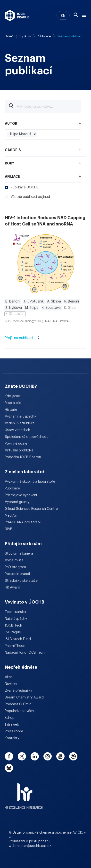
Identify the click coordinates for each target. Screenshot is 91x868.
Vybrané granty (17, 502)
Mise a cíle (13, 403)
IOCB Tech (13, 626)
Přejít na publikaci (27, 338)
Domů (9, 36)
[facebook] (9, 756)
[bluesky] (9, 768)
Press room (14, 731)
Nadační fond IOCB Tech (25, 653)
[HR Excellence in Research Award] (24, 793)
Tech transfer (16, 612)
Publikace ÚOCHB (22, 187)
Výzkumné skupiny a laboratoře (30, 482)
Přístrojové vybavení (21, 495)
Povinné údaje (16, 444)
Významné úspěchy (20, 417)
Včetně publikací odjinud (27, 197)
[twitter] (22, 756)
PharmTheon (15, 646)
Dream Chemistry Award (24, 697)
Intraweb (12, 725)
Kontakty (12, 738)
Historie (11, 410)
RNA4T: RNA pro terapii (23, 522)
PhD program (15, 567)
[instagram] (48, 756)
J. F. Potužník (34, 302)
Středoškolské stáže (21, 581)
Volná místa (14, 560)
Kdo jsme (12, 396)
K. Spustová (51, 308)
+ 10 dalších (15, 314)
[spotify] (73, 756)
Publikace (44, 36)
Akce (9, 677)
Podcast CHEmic (18, 704)
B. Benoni (13, 302)
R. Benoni (72, 302)
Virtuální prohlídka (19, 450)
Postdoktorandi (17, 574)
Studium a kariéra (19, 554)
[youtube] (60, 756)
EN (63, 16)
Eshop (10, 718)
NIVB (9, 529)
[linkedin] (35, 756)
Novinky (11, 684)
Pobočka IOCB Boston (23, 457)
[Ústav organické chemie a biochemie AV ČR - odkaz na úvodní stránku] (17, 15)
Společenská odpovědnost (26, 437)
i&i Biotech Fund (18, 639)
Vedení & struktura (20, 423)
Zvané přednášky (18, 691)
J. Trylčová (14, 308)
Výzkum (25, 36)
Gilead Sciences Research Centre (31, 509)
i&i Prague (13, 632)
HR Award (12, 588)
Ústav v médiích (17, 430)
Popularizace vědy (19, 711)
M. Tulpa (32, 308)
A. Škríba (54, 302)
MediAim (12, 516)
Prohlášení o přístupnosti (29, 841)
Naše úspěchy (16, 619)
